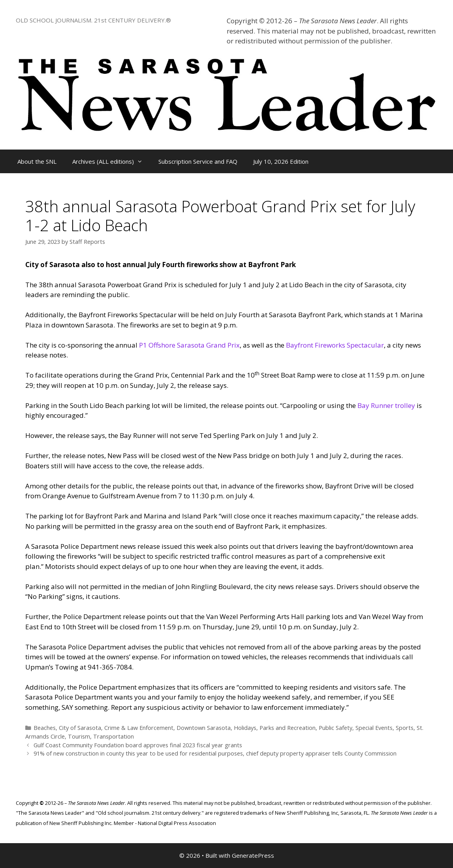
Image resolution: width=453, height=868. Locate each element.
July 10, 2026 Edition (281, 161)
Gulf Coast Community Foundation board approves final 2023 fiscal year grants (138, 745)
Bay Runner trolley (386, 405)
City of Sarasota (80, 728)
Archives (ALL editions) (111, 161)
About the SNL (37, 161)
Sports (405, 728)
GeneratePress (253, 855)
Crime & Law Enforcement (139, 728)
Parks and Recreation (288, 728)
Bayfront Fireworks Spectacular (335, 345)
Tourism (79, 736)
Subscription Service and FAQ (198, 161)
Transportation (114, 736)
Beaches (45, 728)
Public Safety (336, 728)
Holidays (245, 728)
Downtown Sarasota (204, 728)
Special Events (374, 728)
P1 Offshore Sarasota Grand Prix (189, 345)
